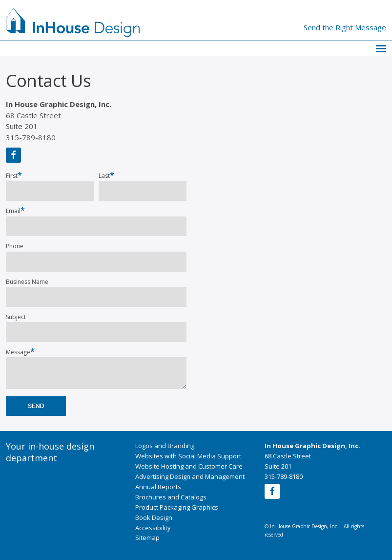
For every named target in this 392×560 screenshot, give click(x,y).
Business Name (27, 282)
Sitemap (147, 538)
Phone (15, 246)
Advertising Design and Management (190, 476)
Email (15, 211)
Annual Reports (158, 487)
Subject (16, 317)
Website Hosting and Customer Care (189, 466)
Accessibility (153, 528)
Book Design (154, 517)
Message (20, 352)
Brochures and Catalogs (171, 497)
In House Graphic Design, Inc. (312, 446)
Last (104, 175)
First (12, 175)
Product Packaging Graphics (177, 507)
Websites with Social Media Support (188, 456)
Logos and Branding (165, 446)
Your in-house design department (50, 452)
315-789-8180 (31, 137)
